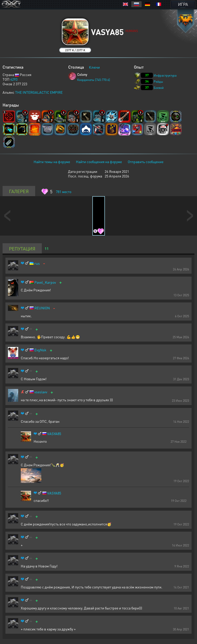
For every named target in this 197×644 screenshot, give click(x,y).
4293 (14, 79)
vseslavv (41, 392)
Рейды (158, 82)
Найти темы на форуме (52, 162)
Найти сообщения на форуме (99, 162)
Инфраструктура (165, 75)
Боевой (159, 88)
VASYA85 (54, 434)
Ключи (94, 67)
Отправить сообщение (146, 162)
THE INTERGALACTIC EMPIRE (39, 92)
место (64, 192)
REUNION (42, 308)
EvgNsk (40, 350)
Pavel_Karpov (45, 282)
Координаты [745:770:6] (94, 80)
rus (37, 263)
